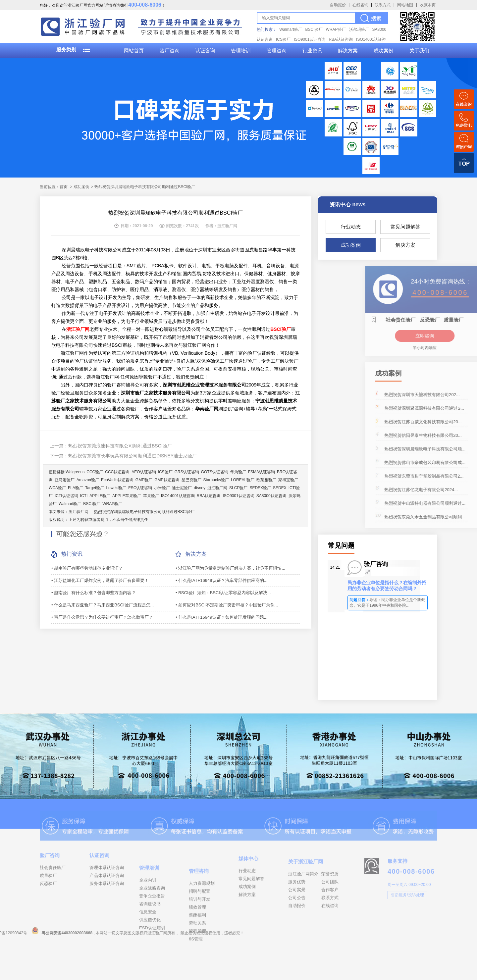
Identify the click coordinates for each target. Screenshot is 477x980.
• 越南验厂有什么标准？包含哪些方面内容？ (94, 593)
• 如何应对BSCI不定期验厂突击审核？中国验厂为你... (227, 605)
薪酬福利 (197, 951)
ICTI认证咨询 (66, 496)
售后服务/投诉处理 (407, 915)
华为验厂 (238, 472)
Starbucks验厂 (216, 480)
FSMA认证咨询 (262, 472)
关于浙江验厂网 (306, 886)
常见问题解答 (405, 227)
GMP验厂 (144, 480)
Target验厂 (95, 488)
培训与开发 (200, 935)
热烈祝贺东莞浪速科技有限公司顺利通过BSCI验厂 (120, 446)
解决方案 (348, 51)
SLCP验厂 (238, 488)
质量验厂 (48, 892)
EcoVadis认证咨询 (117, 480)
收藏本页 (428, 5)
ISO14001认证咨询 (178, 496)
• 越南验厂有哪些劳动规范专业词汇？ (87, 568)
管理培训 (241, 51)
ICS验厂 (283, 39)
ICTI (84, 496)
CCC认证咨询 (117, 472)
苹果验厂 (151, 496)
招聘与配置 (200, 928)
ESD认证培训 (152, 960)
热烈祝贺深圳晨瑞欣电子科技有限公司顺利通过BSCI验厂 (144, 512)
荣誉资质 (330, 899)
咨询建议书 (150, 936)
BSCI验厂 (314, 29)
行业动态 (351, 227)
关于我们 (419, 51)
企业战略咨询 (152, 921)
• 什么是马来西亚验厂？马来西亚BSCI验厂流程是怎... (103, 605)
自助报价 (338, 5)
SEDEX (280, 488)
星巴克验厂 (191, 480)
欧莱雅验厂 (266, 480)
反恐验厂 (48, 900)
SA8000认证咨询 (271, 496)
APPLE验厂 (100, 496)
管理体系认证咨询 (107, 884)
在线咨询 (360, 5)
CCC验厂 (95, 472)
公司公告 (297, 923)
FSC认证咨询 (140, 488)
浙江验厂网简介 (303, 899)
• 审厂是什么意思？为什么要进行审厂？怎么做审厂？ (102, 617)
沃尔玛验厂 (359, 29)
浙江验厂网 (217, 488)
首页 (64, 187)
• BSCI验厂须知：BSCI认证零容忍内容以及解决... (223, 593)
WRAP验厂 (336, 29)
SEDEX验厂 (260, 488)
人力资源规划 (202, 920)
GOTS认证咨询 (215, 472)
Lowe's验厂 (116, 488)
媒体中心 (248, 879)
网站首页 (134, 51)
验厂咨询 (170, 51)
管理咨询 (277, 51)
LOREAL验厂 (243, 480)
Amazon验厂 (88, 480)
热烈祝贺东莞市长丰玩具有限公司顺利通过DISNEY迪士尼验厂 (132, 456)
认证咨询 (205, 51)
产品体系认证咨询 (107, 892)
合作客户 (330, 915)
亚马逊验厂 (65, 480)
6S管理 (196, 975)
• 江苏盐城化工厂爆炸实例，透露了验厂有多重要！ (100, 580)
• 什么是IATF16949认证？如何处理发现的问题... (221, 617)
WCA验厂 (57, 488)
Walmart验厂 (291, 29)
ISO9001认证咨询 (310, 39)
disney (200, 488)
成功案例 (384, 51)
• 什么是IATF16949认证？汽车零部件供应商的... (221, 580)
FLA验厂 (76, 488)
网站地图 (405, 5)
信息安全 (148, 944)
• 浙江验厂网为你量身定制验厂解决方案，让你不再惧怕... (230, 568)
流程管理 (197, 967)
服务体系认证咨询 (107, 900)
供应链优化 (150, 952)
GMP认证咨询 (167, 480)
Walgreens (75, 472)
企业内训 (148, 913)
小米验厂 (162, 488)
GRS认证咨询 (187, 472)
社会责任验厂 (53, 884)
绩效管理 (197, 943)
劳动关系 (197, 959)
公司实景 (297, 915)
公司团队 (330, 907)
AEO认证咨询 (144, 472)
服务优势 (297, 907)
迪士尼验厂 (182, 488)
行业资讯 (312, 51)
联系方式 (383, 5)
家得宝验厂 (288, 480)
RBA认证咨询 (341, 39)
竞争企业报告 (152, 928)
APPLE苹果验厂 (127, 496)
